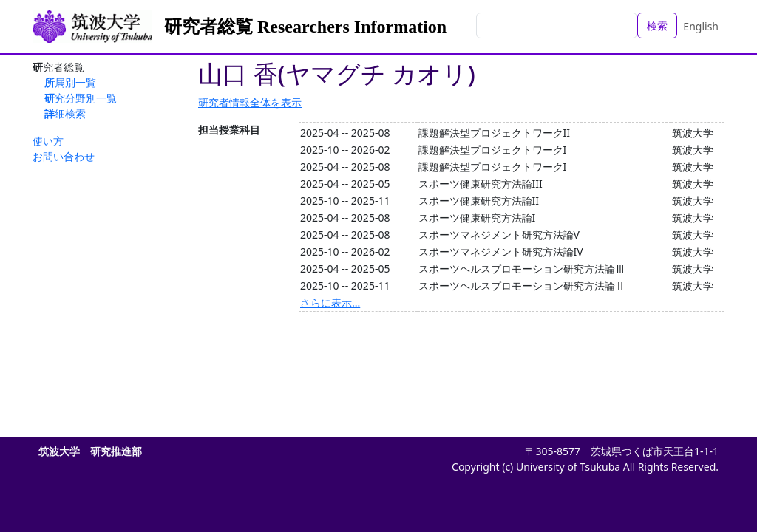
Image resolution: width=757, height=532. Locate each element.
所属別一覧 (70, 82)
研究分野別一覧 (81, 98)
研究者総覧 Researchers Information (305, 27)
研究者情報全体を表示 (250, 102)
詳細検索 (65, 113)
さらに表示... (330, 303)
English (701, 26)
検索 (657, 25)
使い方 (48, 141)
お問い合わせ (64, 156)
